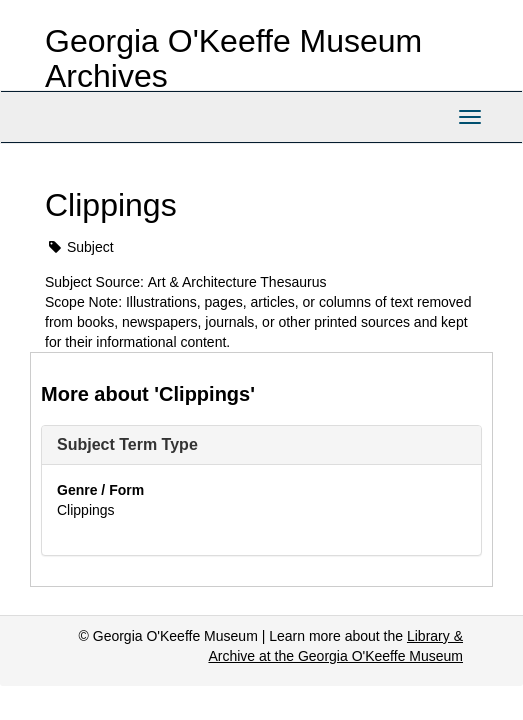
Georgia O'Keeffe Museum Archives (233, 58)
